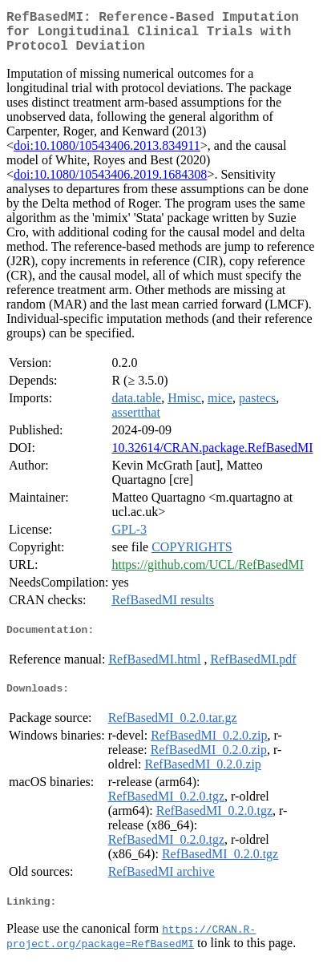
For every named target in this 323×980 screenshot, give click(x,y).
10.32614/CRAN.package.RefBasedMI (212, 457)
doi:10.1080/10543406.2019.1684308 (110, 184)
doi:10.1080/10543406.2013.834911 (107, 155)
